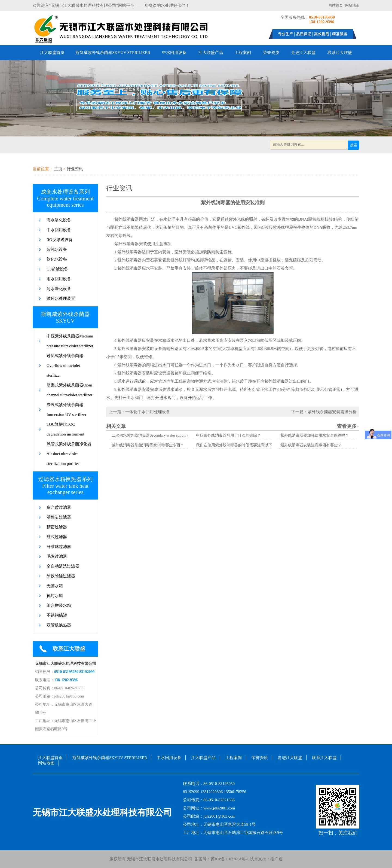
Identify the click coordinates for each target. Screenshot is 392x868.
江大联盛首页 (52, 53)
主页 (58, 169)
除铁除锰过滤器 (61, 576)
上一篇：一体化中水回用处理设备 (140, 412)
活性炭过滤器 (59, 517)
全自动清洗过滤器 (63, 566)
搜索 (354, 145)
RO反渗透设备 (60, 240)
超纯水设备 (57, 249)
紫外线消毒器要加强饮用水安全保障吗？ (315, 435)
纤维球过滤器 (59, 547)
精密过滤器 (57, 527)
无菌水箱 (55, 586)
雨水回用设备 (59, 279)
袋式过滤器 (57, 537)
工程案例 (243, 53)
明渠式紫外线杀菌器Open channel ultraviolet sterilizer (69, 390)
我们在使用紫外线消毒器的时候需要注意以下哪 (236, 445)
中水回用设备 (174, 53)
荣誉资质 (271, 53)
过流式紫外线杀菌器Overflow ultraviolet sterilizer (65, 366)
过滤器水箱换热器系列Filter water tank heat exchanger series (65, 486)
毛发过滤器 (57, 556)
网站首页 (336, 5)
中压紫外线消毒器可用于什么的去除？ (228, 435)
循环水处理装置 (61, 299)
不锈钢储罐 (57, 615)
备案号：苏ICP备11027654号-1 (220, 859)
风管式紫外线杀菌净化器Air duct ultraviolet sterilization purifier (69, 454)
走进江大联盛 (303, 53)
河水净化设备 (59, 289)
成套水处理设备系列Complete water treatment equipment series (65, 198)
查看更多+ (348, 426)
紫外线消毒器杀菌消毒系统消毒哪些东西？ (148, 445)
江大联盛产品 (211, 53)
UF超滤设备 (57, 269)
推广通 (276, 859)
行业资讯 (75, 169)
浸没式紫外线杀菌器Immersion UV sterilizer (66, 410)
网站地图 (352, 5)
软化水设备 (57, 259)
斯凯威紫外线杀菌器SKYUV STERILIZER (113, 53)
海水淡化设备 (59, 220)
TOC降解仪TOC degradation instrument (65, 429)
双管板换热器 (59, 625)
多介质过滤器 (59, 507)
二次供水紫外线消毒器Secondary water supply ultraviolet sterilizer (164, 435)
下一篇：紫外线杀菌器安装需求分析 (324, 412)
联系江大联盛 (340, 53)
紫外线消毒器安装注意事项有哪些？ (311, 445)
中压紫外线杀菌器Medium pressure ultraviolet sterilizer (70, 341)
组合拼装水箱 (59, 605)
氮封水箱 (55, 596)
